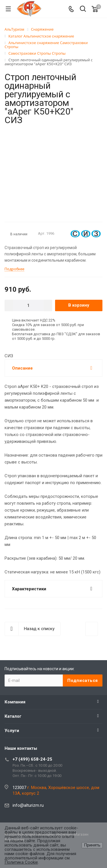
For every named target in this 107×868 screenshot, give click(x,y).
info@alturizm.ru (28, 805)
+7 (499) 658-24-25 (32, 759)
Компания (15, 702)
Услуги (12, 731)
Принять (92, 845)
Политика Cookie (21, 862)
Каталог (13, 716)
